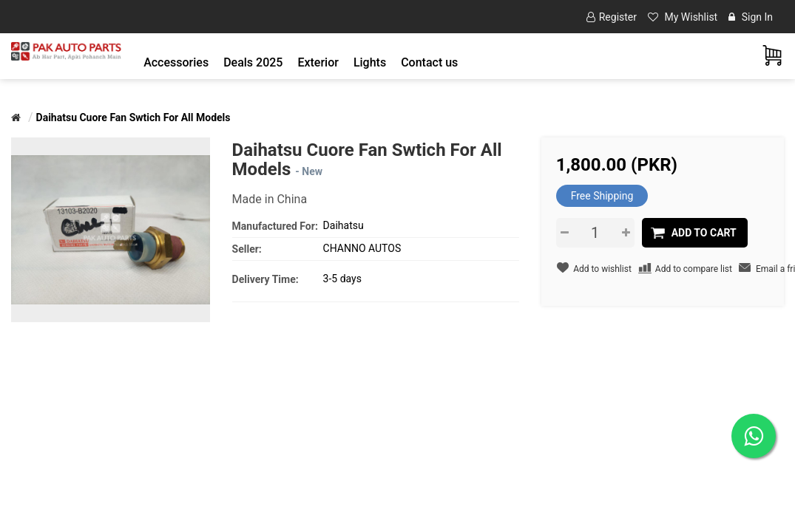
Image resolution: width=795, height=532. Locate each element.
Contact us (429, 62)
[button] (176, 62)
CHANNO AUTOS (362, 248)
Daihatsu (344, 225)
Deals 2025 (253, 62)
